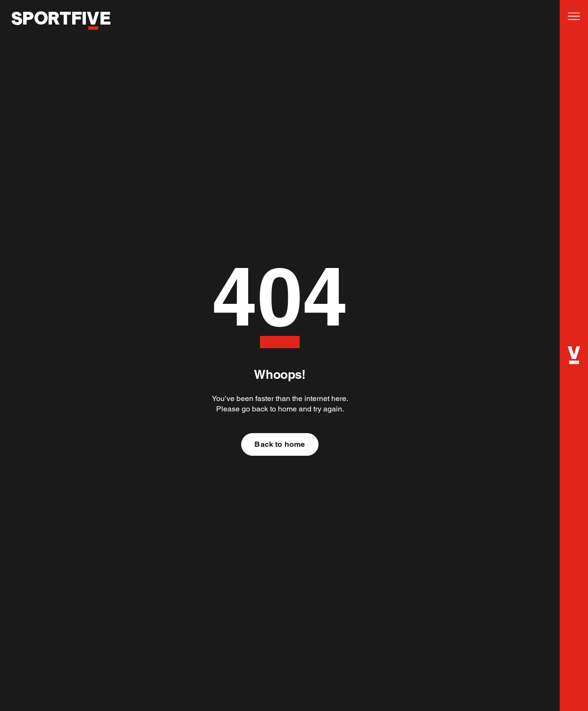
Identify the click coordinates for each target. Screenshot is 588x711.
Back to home (280, 444)
